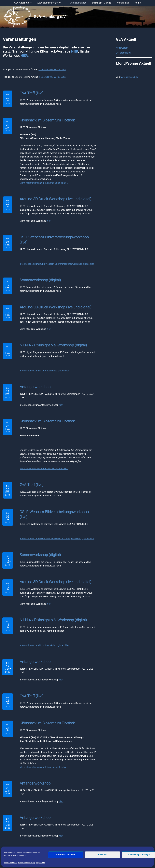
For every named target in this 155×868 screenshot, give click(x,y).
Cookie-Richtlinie (11, 863)
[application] (33, 3)
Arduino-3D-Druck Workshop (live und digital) (54, 198)
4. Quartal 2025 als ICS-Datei (53, 77)
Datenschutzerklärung (27, 863)
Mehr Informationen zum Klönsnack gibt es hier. (44, 182)
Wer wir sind (121, 3)
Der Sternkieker (123, 53)
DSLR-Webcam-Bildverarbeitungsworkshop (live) (57, 236)
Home (135, 3)
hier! (61, 397)
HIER (75, 51)
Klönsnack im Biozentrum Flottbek (46, 119)
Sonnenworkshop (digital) (39, 273)
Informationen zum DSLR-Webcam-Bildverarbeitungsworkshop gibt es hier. (57, 258)
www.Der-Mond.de (130, 77)
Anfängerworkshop (34, 379)
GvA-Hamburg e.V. (50, 17)
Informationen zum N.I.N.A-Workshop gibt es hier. (44, 363)
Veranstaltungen (79, 3)
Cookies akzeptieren (66, 855)
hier (49, 220)
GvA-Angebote (26, 3)
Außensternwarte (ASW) (52, 3)
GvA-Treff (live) (31, 93)
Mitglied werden (98, 843)
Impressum (40, 863)
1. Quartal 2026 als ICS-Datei (53, 70)
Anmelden (113, 843)
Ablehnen (102, 855)
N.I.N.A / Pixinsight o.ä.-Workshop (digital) (52, 338)
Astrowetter (122, 48)
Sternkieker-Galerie (101, 3)
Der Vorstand (43, 843)
